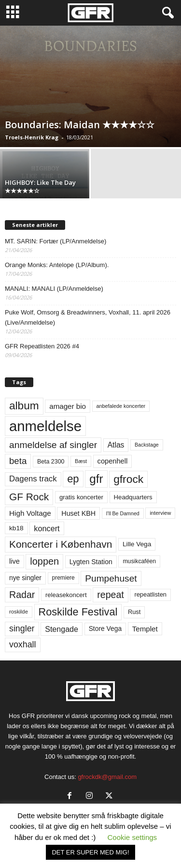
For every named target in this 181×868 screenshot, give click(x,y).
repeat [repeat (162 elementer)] (111, 595)
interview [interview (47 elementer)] (160, 513)
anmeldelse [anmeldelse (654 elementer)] (45, 426)
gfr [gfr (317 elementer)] (96, 479)
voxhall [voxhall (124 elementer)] (23, 644)
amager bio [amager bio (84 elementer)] (68, 406)
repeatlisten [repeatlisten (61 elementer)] (150, 594)
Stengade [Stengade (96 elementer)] (62, 629)
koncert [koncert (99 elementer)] (47, 528)
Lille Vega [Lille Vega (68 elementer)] (137, 544)
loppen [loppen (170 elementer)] (44, 561)
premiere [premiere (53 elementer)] (63, 578)
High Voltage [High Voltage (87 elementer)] (30, 513)
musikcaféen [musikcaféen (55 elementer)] (139, 561)
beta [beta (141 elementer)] (18, 461)
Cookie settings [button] (132, 837)
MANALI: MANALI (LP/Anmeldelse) (54, 289)
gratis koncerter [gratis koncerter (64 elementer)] (81, 497)
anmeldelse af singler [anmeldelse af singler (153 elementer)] (53, 445)
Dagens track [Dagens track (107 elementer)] (33, 479)
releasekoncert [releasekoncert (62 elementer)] (66, 595)
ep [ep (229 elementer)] (73, 479)
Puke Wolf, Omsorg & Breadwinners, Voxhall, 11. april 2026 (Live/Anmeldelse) (88, 317)
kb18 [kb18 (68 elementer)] (16, 528)
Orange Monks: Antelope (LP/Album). (57, 265)
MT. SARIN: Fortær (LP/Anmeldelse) (56, 241)
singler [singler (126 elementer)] (22, 629)
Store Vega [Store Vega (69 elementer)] (105, 629)
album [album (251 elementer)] (24, 406)
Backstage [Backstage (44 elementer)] (147, 445)
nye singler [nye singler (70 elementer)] (25, 578)
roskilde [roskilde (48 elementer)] (19, 612)
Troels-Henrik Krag (32, 137)
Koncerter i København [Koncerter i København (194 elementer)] (61, 544)
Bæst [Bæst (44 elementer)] (81, 461)
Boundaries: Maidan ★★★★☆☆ (80, 125)
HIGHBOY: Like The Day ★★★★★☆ (40, 187)
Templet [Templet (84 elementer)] (145, 629)
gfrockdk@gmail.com (107, 777)
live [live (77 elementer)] (14, 561)
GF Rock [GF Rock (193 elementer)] (29, 497)
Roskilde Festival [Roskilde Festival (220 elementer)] (78, 612)
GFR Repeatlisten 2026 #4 (42, 346)
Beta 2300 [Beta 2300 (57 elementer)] (51, 462)
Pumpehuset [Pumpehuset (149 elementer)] (111, 578)
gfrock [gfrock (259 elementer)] (128, 479)
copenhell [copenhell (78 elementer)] (113, 461)
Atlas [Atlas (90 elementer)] (116, 445)
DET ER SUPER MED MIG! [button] (90, 852)
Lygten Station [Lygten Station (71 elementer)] (91, 562)
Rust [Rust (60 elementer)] (134, 612)
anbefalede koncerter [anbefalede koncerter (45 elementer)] (121, 406)
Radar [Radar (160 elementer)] (22, 595)
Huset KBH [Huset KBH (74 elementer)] (78, 513)
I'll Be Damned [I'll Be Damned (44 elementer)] (123, 513)
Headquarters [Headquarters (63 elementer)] (133, 497)
